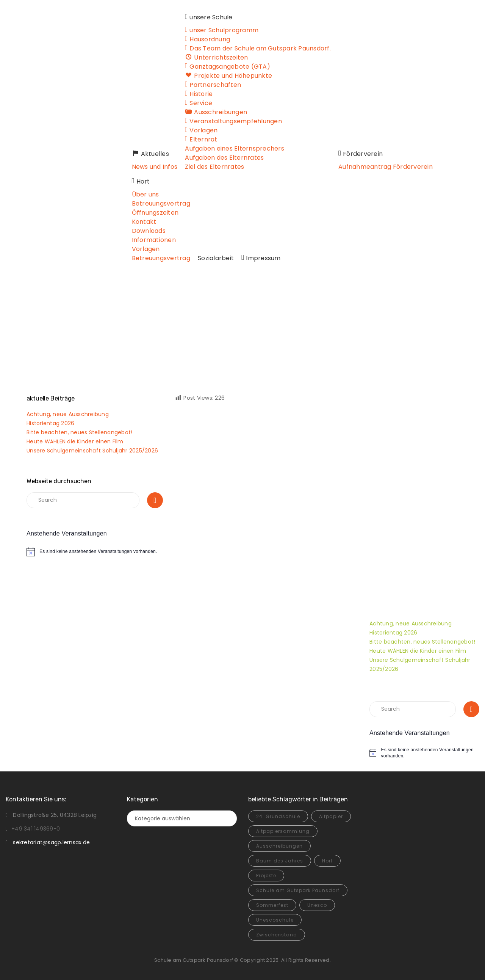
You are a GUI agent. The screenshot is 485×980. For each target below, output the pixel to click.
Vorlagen (146, 249)
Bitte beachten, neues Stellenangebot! (79, 432)
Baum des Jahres (280, 861)
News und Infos (155, 167)
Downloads (149, 231)
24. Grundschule (278, 816)
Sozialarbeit (216, 258)
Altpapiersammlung (283, 831)
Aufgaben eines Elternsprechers (235, 148)
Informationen (154, 240)
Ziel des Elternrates (215, 167)
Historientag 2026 (50, 423)
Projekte (266, 876)
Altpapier (331, 816)
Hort (327, 861)
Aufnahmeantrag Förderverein (386, 167)
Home (230, 333)
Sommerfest (272, 905)
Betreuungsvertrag (161, 203)
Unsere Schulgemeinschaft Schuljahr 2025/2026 (92, 451)
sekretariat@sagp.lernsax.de (51, 842)
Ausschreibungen (279, 846)
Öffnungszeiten (155, 213)
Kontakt (144, 222)
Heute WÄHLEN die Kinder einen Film (75, 441)
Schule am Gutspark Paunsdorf (298, 890)
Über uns (145, 194)
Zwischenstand (277, 935)
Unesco (317, 905)
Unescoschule (275, 920)
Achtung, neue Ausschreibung (68, 414)
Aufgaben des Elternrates (225, 158)
